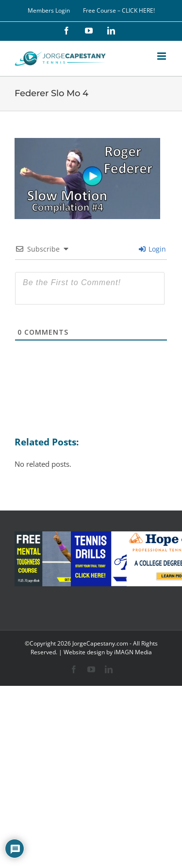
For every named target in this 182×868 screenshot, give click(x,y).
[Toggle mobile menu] (162, 56)
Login (152, 249)
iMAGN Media (133, 652)
